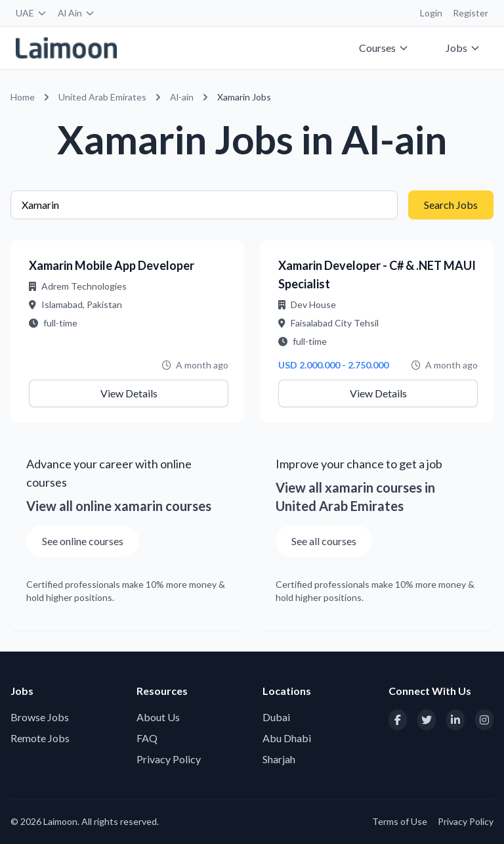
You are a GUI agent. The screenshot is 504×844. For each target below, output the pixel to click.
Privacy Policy (169, 759)
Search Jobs (451, 205)
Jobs (463, 48)
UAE (31, 13)
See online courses (83, 541)
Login (431, 13)
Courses (384, 48)
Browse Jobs (40, 717)
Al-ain (182, 97)
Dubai (276, 717)
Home (23, 97)
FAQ (147, 738)
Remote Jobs (40, 738)
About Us (158, 717)
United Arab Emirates (102, 97)
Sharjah (279, 759)
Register (471, 13)
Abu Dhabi (287, 738)
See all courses (324, 541)
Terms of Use (400, 821)
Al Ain (76, 13)
